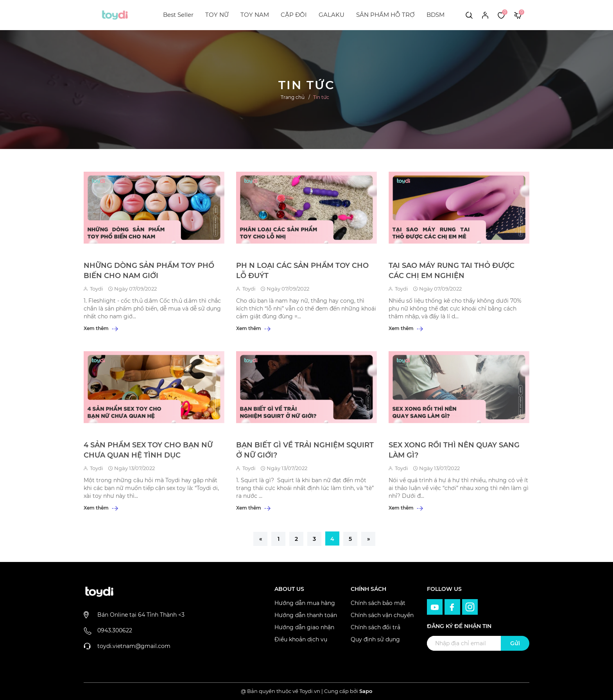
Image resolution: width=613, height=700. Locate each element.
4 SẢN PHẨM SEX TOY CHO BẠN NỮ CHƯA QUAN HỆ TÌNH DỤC (148, 450)
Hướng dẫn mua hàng (305, 603)
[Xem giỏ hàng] (518, 15)
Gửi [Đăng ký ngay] (515, 643)
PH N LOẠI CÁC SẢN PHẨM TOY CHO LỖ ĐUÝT (302, 271)
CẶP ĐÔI (294, 15)
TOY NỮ (217, 15)
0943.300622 (115, 630)
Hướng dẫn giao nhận (304, 627)
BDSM (436, 15)
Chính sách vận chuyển (382, 615)
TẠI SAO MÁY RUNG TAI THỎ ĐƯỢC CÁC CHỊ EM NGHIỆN (452, 271)
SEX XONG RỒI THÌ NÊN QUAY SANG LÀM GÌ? (454, 450)
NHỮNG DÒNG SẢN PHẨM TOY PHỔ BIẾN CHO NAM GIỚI (149, 271)
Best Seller (178, 15)
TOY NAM (255, 15)
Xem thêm (101, 328)
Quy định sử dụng (375, 639)
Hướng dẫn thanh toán (306, 615)
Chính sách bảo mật (378, 603)
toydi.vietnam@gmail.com (134, 646)
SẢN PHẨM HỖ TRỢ (385, 15)
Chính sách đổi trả (376, 627)
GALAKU (332, 15)
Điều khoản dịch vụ (301, 639)
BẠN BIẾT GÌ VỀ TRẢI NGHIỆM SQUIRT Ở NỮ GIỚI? (305, 450)
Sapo (366, 691)
